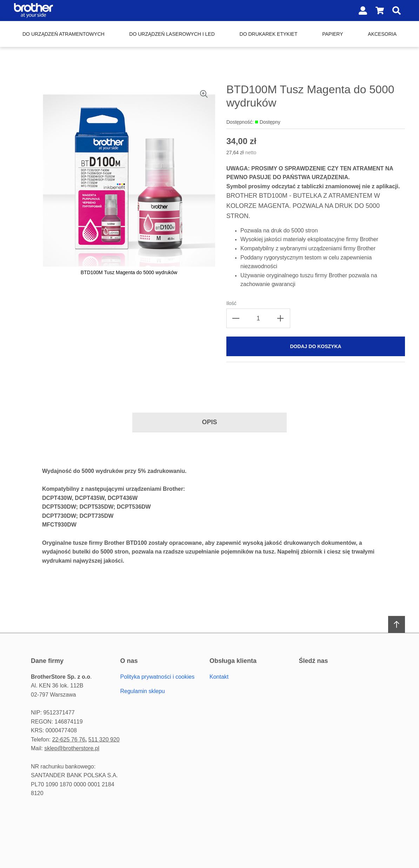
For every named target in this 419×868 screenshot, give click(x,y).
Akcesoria (382, 34)
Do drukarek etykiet (269, 34)
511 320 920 (104, 740)
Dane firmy (47, 661)
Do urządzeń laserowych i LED (172, 34)
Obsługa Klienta (233, 661)
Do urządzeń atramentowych (64, 34)
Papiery (332, 34)
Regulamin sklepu (143, 691)
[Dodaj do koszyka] (316, 346)
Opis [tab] (209, 422)
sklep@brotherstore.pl (72, 748)
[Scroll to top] (397, 624)
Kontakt (219, 677)
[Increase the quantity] (280, 318)
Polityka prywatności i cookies (158, 677)
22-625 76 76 (68, 740)
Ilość (231, 303)
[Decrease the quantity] (236, 318)
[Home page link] (59, 11)
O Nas (129, 661)
